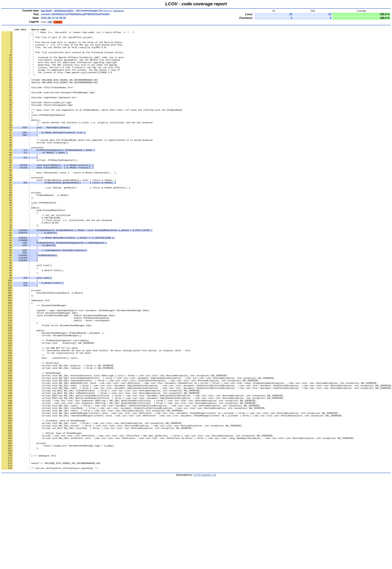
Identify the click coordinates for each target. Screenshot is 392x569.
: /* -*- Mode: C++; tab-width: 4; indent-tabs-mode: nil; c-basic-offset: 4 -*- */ (68, 33)
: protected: (23, 208)
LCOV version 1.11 (205, 563)
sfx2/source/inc (64, 11)
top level (46, 11)
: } (20, 322)
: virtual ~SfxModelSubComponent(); (40, 187)
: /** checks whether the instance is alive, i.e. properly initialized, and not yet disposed (77, 141)
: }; (20, 265)
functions (118, 11)
